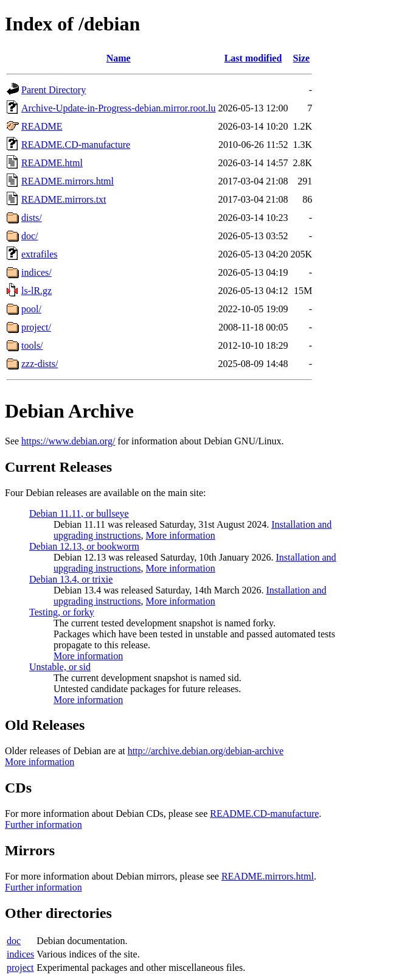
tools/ (32, 345)
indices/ (36, 272)
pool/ (31, 309)
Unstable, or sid (60, 667)
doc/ (30, 236)
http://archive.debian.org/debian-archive (206, 751)
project (20, 968)
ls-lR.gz (36, 291)
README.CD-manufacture (76, 145)
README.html (52, 163)
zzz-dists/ (40, 364)
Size (302, 58)
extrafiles (40, 254)
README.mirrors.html (68, 181)
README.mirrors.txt (64, 199)
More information (181, 535)
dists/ (32, 218)
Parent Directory (54, 90)
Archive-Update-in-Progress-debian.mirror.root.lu (118, 108)
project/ (36, 327)
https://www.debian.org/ (68, 441)
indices (20, 954)
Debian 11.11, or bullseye (79, 513)
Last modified (253, 58)
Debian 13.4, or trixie (71, 579)
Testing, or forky (62, 612)
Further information (43, 824)
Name (119, 58)
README (42, 126)
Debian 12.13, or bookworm (84, 546)
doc (14, 941)
